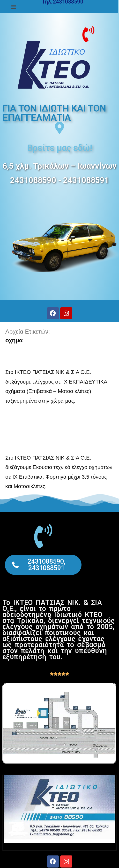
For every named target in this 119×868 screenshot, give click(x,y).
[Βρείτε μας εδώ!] (59, 128)
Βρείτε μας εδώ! (59, 148)
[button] (14, 7)
